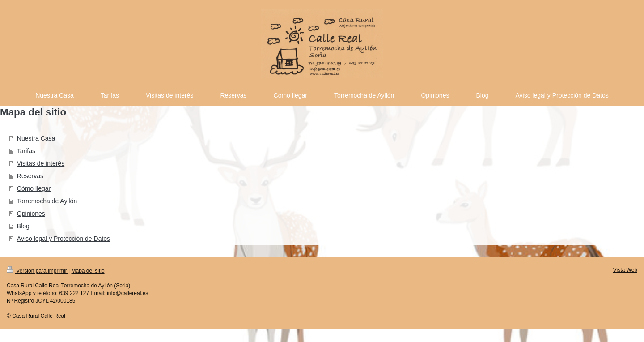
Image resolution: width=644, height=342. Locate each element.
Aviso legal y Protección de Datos (64, 239)
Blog (23, 226)
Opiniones (31, 214)
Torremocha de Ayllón (47, 201)
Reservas (30, 176)
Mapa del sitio (88, 271)
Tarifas (26, 151)
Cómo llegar (34, 188)
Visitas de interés (41, 163)
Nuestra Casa (36, 138)
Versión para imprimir (38, 271)
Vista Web (625, 270)
